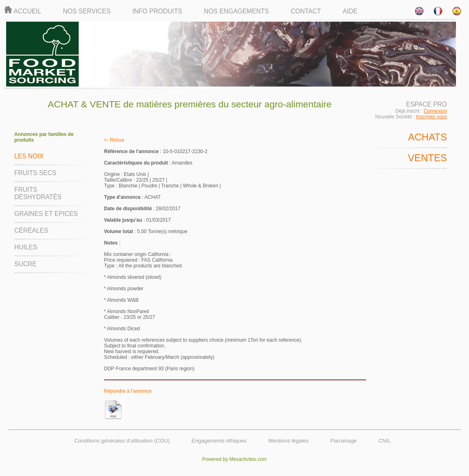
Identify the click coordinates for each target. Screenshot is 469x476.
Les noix (29, 156)
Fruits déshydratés (38, 193)
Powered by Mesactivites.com (235, 459)
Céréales (31, 230)
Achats (427, 137)
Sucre (25, 264)
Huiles (26, 247)
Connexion (435, 111)
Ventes (427, 158)
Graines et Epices (46, 214)
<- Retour (114, 140)
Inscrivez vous (431, 117)
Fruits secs (35, 173)
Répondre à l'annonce (128, 391)
